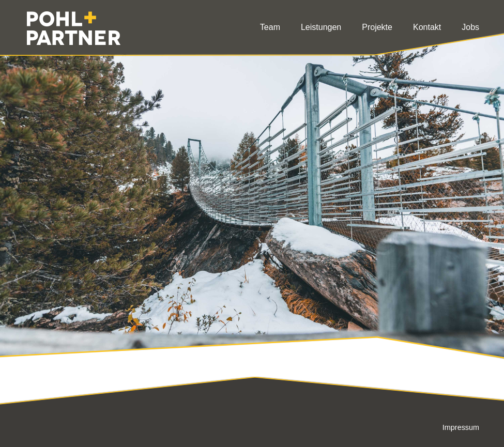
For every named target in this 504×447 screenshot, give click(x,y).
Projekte (377, 27)
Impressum (461, 427)
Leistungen (321, 27)
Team (270, 27)
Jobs (470, 27)
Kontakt (427, 27)
